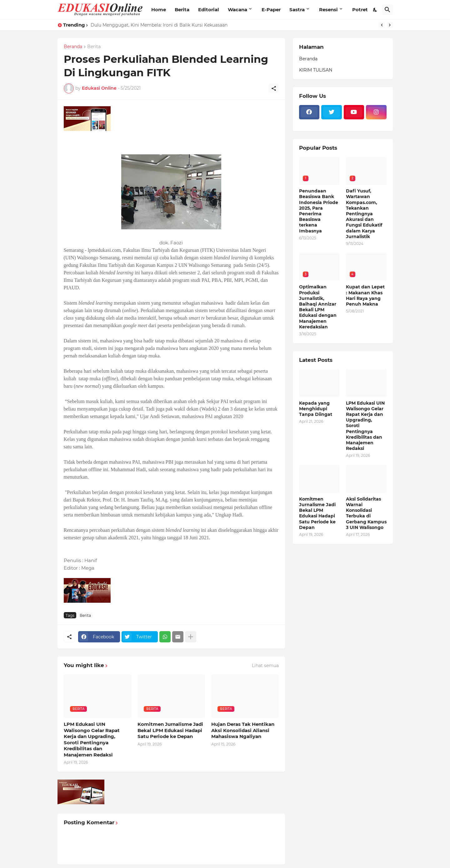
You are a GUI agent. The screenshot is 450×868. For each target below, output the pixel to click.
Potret (360, 10)
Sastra (297, 10)
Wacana (237, 10)
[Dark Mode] (375, 10)
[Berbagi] (274, 88)
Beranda (73, 47)
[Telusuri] (387, 10)
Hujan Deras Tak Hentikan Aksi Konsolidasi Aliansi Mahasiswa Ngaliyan (243, 730)
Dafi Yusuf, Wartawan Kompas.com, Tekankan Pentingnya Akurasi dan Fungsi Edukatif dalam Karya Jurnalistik (364, 214)
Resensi (328, 10)
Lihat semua (265, 666)
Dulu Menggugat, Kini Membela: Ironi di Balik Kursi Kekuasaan (159, 25)
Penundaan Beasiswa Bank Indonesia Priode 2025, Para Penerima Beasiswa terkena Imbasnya (319, 211)
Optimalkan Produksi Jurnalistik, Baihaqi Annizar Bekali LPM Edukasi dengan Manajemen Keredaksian (318, 307)
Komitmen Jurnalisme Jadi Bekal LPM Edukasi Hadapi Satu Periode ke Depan (170, 730)
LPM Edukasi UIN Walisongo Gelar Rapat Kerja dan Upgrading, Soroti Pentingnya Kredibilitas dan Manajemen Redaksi (92, 739)
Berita (182, 10)
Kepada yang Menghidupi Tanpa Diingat (316, 409)
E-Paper (271, 10)
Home (159, 10)
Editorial (209, 10)
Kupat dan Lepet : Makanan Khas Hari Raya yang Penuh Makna (365, 295)
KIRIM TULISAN (316, 70)
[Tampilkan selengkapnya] (191, 637)
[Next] (390, 25)
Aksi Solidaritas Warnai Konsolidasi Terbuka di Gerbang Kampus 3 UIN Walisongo (366, 513)
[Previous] (382, 25)
